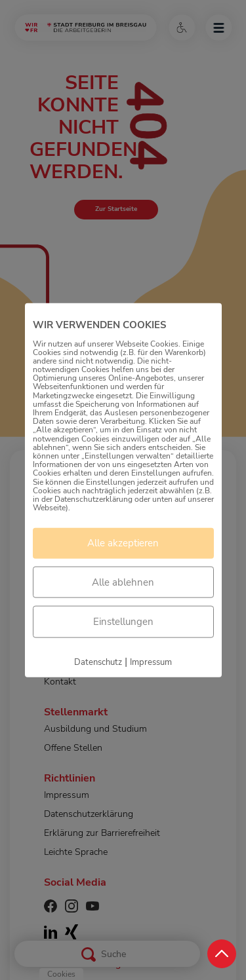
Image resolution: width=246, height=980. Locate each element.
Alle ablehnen (123, 582)
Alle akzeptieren (123, 543)
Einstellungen (123, 622)
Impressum (151, 662)
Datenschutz (98, 662)
